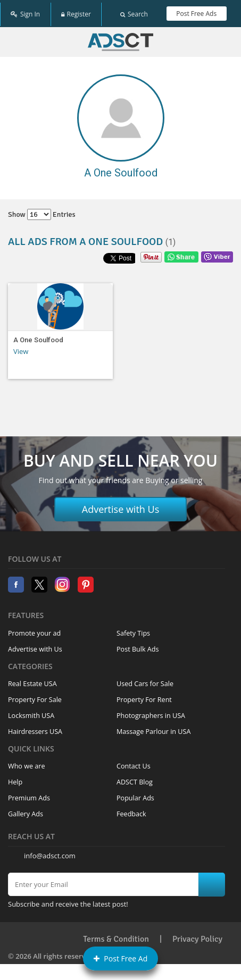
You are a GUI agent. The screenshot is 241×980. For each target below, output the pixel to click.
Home (121, 39)
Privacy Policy (197, 935)
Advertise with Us (121, 506)
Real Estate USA (32, 681)
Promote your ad (34, 630)
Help (15, 779)
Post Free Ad (121, 958)
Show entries (42, 211)
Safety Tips (133, 630)
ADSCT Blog (135, 779)
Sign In (25, 12)
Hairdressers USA (35, 728)
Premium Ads (29, 795)
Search (134, 12)
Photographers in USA (151, 712)
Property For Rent (144, 696)
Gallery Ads (26, 811)
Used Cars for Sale (145, 681)
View (21, 348)
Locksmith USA (31, 712)
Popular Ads (135, 795)
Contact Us (134, 763)
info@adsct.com (50, 852)
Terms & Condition (116, 935)
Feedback (131, 811)
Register (76, 12)
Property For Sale (35, 696)
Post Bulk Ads (138, 645)
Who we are (27, 763)
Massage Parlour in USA (153, 728)
